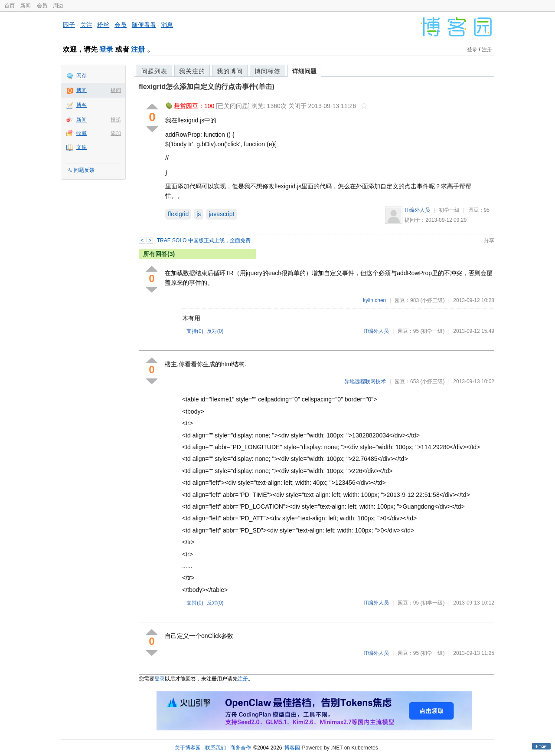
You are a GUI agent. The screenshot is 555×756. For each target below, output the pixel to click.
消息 (167, 25)
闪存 (82, 76)
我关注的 (192, 71)
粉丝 (103, 25)
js (199, 214)
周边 (58, 6)
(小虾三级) (432, 300)
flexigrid (178, 214)
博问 (82, 90)
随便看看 (144, 25)
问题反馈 (84, 170)
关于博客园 (188, 748)
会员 (42, 6)
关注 (86, 25)
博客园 (292, 748)
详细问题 (304, 71)
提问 (116, 90)
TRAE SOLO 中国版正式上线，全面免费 (204, 240)
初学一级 (449, 210)
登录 (106, 49)
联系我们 (215, 748)
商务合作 (241, 748)
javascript (221, 214)
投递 (116, 120)
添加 (116, 133)
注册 (138, 49)
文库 (82, 147)
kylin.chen (374, 300)
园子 (69, 25)
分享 (489, 240)
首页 (10, 6)
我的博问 (230, 71)
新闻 (26, 6)
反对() (215, 331)
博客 (82, 105)
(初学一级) (432, 331)
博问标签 (268, 71)
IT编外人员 (417, 210)
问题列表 (154, 71)
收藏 (82, 133)
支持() (195, 331)
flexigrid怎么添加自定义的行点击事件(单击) (207, 87)
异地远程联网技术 (365, 381)
